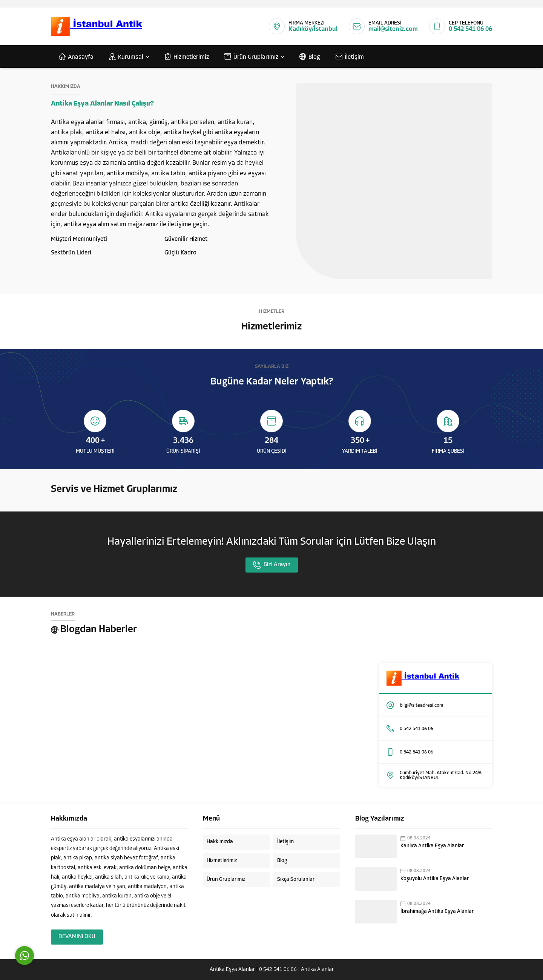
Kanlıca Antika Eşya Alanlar (432, 846)
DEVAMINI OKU (77, 937)
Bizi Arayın (272, 565)
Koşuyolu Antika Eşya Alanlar (435, 879)
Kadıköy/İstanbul (313, 29)
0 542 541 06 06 (470, 29)
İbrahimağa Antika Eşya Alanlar (437, 912)
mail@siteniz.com (393, 29)
